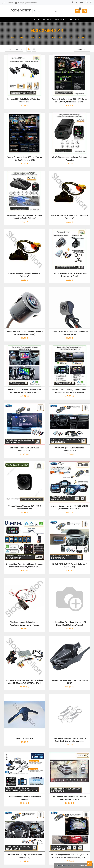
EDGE (62, 38)
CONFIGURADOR (38, 38)
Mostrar (10, 49)
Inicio (12, 38)
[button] (71, 20)
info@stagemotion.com (27, 3)
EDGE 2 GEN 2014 (76, 38)
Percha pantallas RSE (24, 738)
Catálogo (23, 38)
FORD (52, 38)
